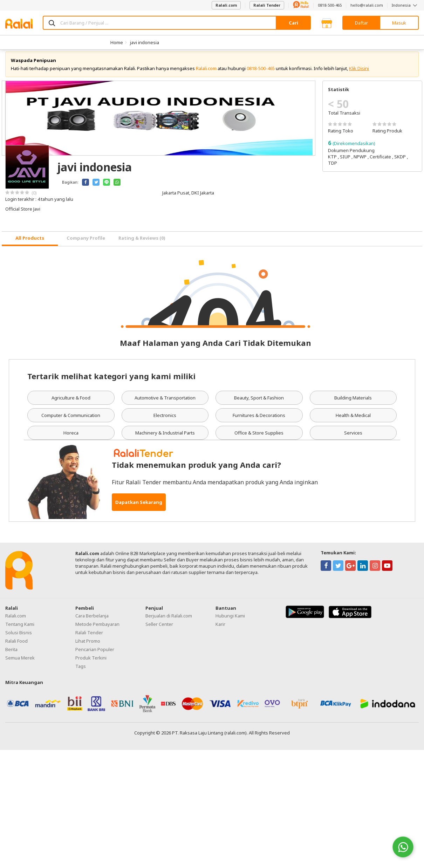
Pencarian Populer (95, 655)
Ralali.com (226, 5)
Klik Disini (359, 74)
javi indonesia (145, 42)
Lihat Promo (88, 646)
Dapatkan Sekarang (139, 507)
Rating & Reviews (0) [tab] (142, 244)
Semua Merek (20, 663)
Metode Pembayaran (97, 629)
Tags (81, 671)
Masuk (399, 23)
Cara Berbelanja (92, 621)
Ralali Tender (267, 5)
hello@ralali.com (367, 5)
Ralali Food (16, 646)
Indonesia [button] (405, 5)
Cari (293, 23)
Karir (220, 629)
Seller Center (159, 629)
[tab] (30, 244)
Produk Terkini (91, 663)
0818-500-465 (330, 5)
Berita (11, 655)
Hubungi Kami (230, 621)
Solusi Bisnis (19, 638)
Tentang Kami (20, 629)
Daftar (361, 23)
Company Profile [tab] (86, 244)
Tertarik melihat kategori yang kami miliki (111, 381)
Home (117, 42)
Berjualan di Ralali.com (169, 621)
